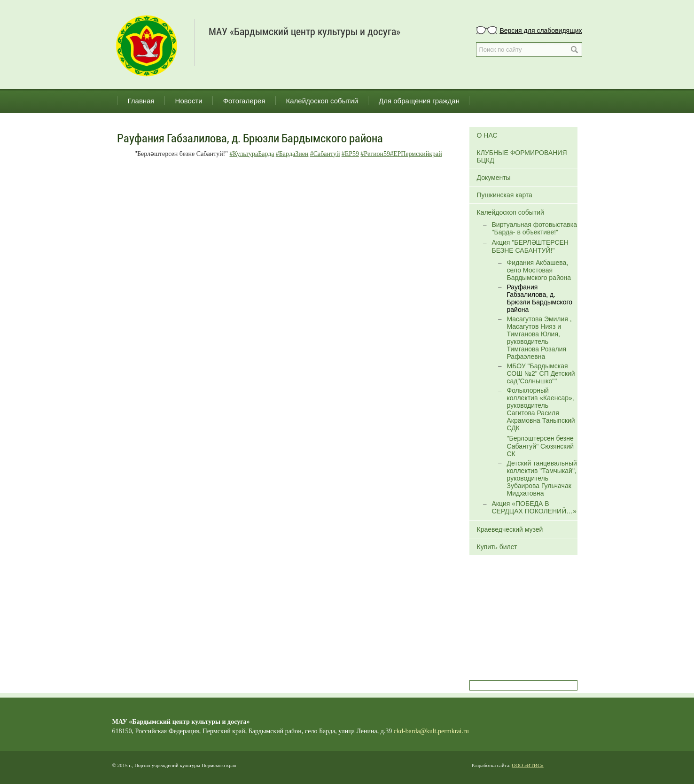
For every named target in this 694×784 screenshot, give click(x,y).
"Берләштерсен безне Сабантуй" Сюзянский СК (541, 446)
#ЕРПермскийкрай (416, 154)
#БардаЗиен (292, 154)
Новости (189, 101)
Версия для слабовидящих (541, 31)
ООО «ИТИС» (528, 765)
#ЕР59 (350, 154)
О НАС (487, 135)
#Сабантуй (325, 154)
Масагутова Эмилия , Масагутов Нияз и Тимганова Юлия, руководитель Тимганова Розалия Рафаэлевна (539, 338)
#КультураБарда (252, 154)
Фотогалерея (244, 101)
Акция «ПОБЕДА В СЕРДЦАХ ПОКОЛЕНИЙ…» (534, 507)
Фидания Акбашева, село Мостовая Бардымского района (539, 270)
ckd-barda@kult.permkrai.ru (431, 731)
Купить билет (497, 547)
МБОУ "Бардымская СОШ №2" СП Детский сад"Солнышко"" (541, 373)
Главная (141, 101)
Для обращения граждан (419, 101)
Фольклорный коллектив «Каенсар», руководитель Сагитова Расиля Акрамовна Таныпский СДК (541, 409)
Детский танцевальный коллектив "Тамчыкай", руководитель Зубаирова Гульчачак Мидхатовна (542, 478)
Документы (494, 178)
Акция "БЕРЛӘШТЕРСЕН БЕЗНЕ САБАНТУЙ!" (530, 246)
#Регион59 (375, 154)
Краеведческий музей (510, 529)
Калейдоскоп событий (322, 101)
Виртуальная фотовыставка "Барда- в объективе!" (535, 228)
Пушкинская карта (505, 195)
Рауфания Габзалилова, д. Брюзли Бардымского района (540, 298)
